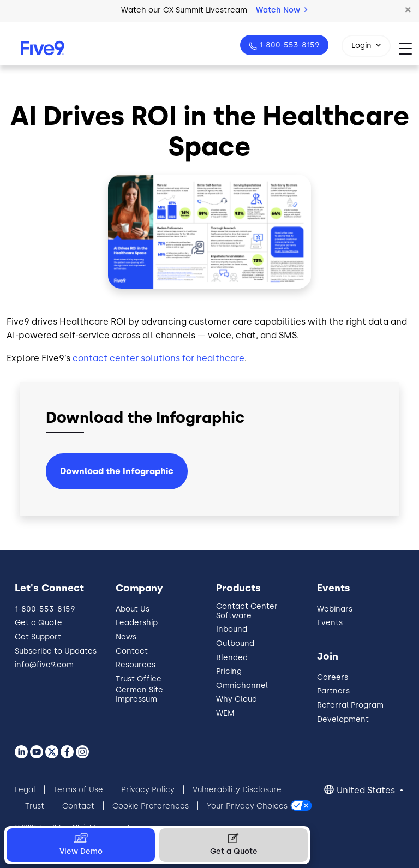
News (126, 637)
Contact (132, 651)
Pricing (229, 671)
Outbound (235, 643)
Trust (35, 806)
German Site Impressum (139, 695)
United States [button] (367, 790)
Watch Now (282, 10)
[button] (408, 10)
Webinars (335, 609)
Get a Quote (38, 623)
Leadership (137, 623)
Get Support (38, 637)
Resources (136, 665)
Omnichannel (242, 686)
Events (330, 623)
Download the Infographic (117, 471)
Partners (333, 691)
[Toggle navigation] (409, 48)
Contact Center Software (247, 611)
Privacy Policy (148, 790)
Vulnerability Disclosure (237, 790)
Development (343, 719)
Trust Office (139, 679)
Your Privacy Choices (247, 806)
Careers (333, 677)
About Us (133, 609)
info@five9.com (44, 665)
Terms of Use (78, 790)
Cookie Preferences (151, 806)
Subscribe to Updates (56, 651)
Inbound (232, 629)
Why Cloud (237, 699)
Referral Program (350, 705)
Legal (25, 790)
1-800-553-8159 (288, 45)
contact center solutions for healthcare (158, 358)
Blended (232, 658)
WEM (225, 713)
